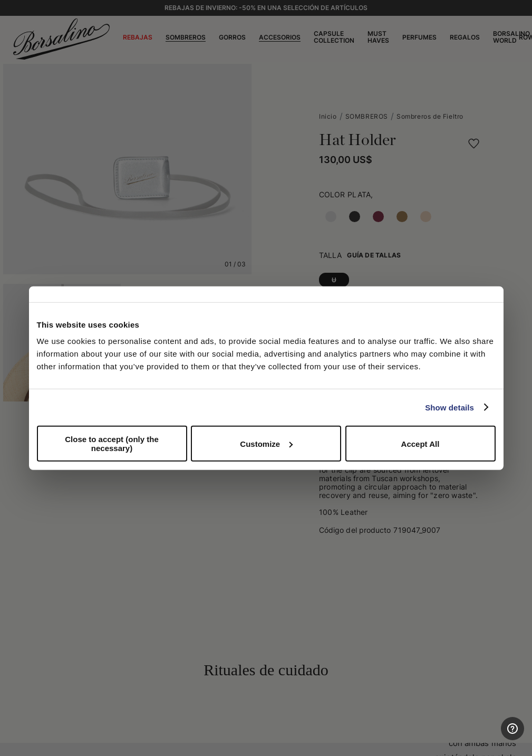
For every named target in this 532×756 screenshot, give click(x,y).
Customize (266, 443)
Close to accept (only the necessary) (112, 444)
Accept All (420, 443)
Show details (449, 407)
